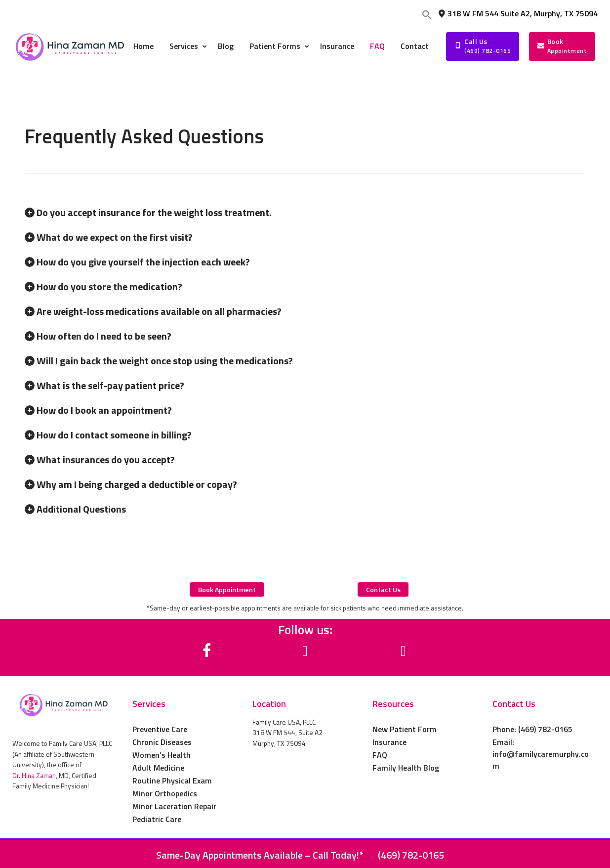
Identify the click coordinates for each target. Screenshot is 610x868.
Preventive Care (160, 729)
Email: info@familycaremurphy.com (541, 754)
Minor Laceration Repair (174, 806)
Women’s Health (162, 755)
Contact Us (514, 704)
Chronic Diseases (162, 742)
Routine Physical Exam (172, 781)
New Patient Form (405, 729)
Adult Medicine (158, 768)
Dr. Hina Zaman (34, 776)
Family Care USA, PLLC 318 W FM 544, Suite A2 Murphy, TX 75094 (287, 733)
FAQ (380, 755)
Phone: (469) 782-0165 (532, 729)
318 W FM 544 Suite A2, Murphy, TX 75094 (518, 13)
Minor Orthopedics (165, 793)
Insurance (389, 742)
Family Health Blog (406, 768)
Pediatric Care (157, 819)
